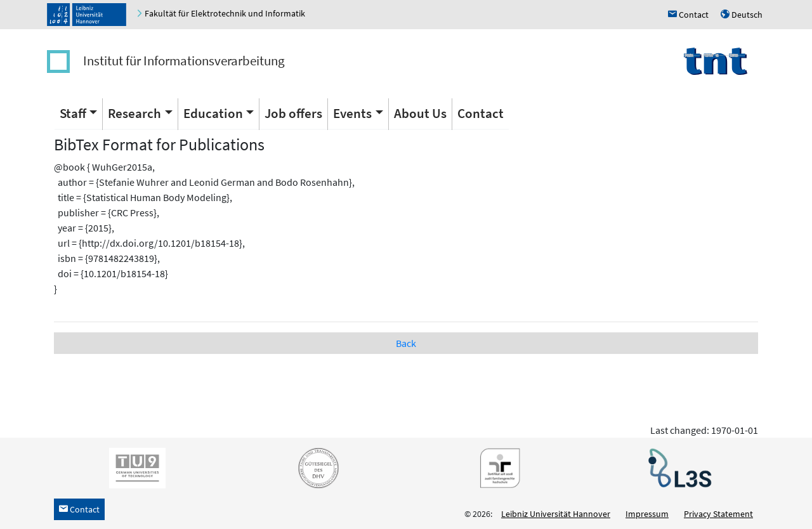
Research (134, 113)
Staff (73, 113)
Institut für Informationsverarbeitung (184, 61)
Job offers (293, 113)
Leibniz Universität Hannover (556, 514)
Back (406, 343)
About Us (420, 113)
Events (352, 113)
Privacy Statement (718, 514)
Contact (481, 113)
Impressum (647, 514)
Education (213, 113)
